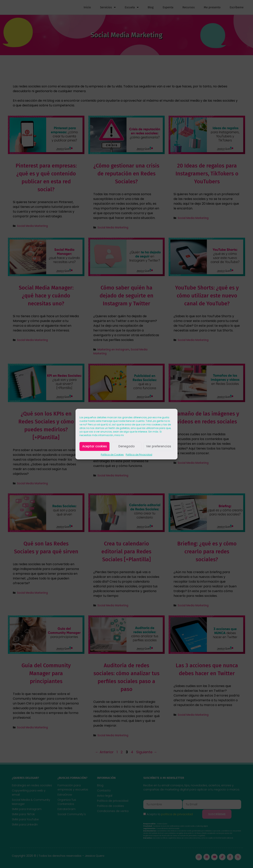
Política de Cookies (112, 455)
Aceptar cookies (95, 446)
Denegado (126, 446)
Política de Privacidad (139, 455)
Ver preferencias (159, 446)
